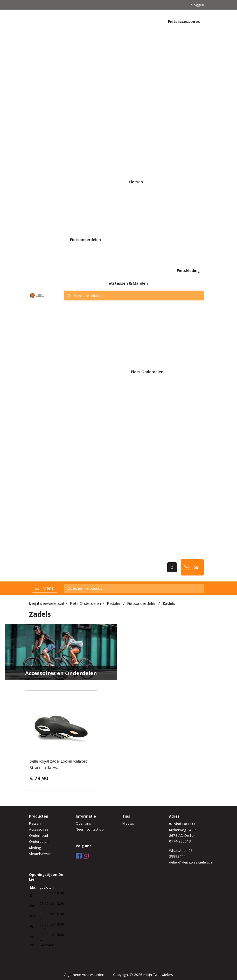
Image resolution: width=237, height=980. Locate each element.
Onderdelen (39, 841)
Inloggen (197, 5)
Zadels (169, 603)
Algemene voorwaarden (84, 975)
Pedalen (114, 603)
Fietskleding (188, 270)
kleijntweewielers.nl (46, 603)
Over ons (83, 823)
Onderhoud (39, 835)
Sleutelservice (40, 854)
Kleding (35, 848)
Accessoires (39, 829)
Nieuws (128, 823)
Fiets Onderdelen (147, 372)
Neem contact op (90, 829)
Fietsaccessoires (184, 21)
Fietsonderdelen (85, 239)
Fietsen (136, 182)
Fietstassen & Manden (127, 283)
